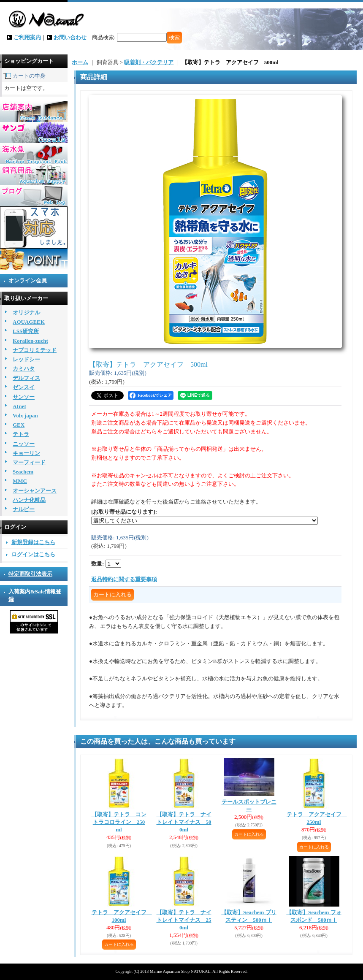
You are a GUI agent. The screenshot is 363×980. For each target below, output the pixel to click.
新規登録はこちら (33, 542)
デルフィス (26, 378)
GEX (19, 425)
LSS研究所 (26, 331)
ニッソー (24, 444)
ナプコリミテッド (35, 350)
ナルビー (24, 509)
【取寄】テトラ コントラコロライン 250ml (119, 822)
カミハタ (24, 369)
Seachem (23, 472)
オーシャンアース (35, 491)
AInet (19, 406)
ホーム (80, 62)
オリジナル (26, 313)
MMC (20, 481)
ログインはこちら (33, 554)
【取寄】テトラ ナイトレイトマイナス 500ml (184, 822)
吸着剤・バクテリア (149, 62)
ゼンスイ (24, 387)
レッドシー (26, 359)
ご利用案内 (27, 37)
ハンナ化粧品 (29, 500)
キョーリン (26, 453)
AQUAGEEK (29, 322)
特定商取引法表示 (30, 574)
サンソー (24, 397)
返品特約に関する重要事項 (124, 579)
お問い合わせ (70, 37)
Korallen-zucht (30, 341)
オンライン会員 (28, 280)
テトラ (21, 434)
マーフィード (29, 462)
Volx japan (25, 416)
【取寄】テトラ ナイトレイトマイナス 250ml (184, 920)
